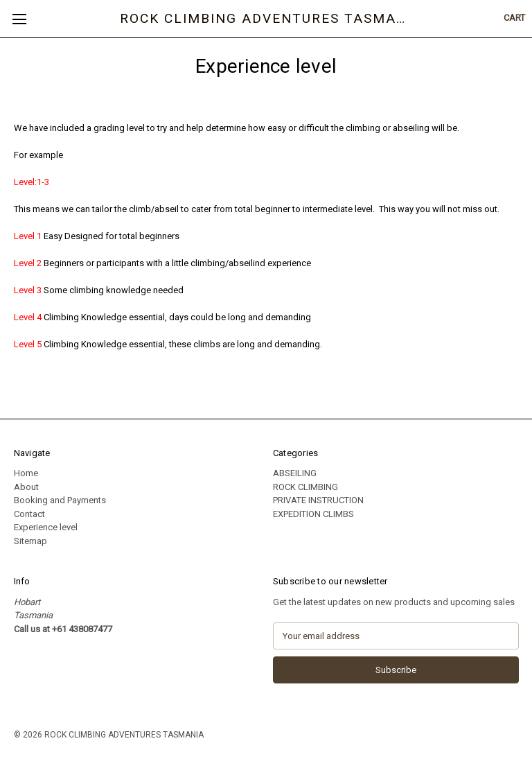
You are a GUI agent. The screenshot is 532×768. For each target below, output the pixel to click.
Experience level (46, 527)
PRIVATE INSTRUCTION (318, 500)
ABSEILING (295, 473)
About (26, 487)
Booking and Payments (60, 500)
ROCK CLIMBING (305, 487)
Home (26, 473)
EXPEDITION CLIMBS (313, 514)
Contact (29, 514)
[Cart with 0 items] (514, 18)
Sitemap (30, 541)
